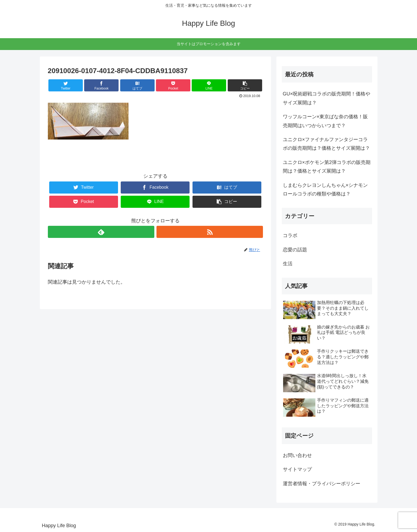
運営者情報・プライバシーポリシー (322, 484)
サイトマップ (297, 469)
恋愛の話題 (295, 250)
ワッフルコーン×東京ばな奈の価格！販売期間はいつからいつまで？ (325, 121)
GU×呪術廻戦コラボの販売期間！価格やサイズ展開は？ (327, 98)
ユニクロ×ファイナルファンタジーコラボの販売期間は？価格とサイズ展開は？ (326, 144)
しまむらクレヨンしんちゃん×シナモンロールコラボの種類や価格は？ (325, 190)
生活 (288, 264)
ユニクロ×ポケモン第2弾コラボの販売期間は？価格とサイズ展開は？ (327, 167)
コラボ (290, 235)
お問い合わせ (297, 455)
